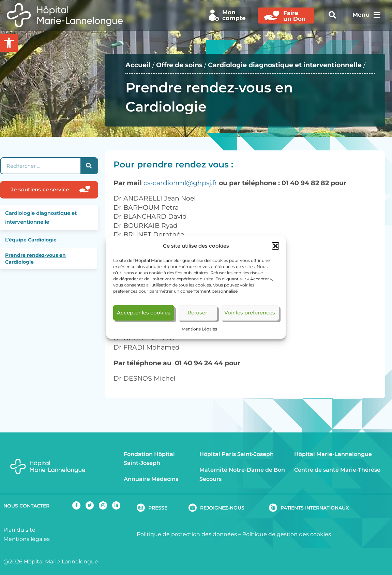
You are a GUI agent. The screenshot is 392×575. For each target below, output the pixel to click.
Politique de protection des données (187, 534)
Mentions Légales (199, 329)
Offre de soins (179, 65)
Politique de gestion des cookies (287, 534)
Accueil (138, 65)
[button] (275, 246)
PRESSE (158, 508)
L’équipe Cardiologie (31, 240)
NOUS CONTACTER (26, 506)
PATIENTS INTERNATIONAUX (315, 508)
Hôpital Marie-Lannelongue (333, 454)
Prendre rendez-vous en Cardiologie (35, 259)
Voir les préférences (250, 313)
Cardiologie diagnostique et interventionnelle (285, 65)
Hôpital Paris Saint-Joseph (237, 454)
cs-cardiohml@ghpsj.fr (180, 183)
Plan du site (19, 530)
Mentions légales (27, 539)
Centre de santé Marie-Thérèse (337, 470)
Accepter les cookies (144, 313)
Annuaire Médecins (151, 479)
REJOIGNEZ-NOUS (222, 508)
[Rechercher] (89, 166)
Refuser (197, 313)
